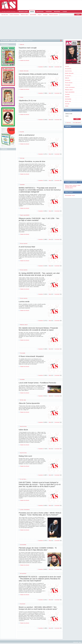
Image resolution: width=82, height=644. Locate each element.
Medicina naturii (25, 15)
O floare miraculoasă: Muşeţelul (31, 356)
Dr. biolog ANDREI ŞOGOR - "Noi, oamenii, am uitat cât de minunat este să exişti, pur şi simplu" (39, 274)
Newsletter (57, 11)
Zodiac (22, 97)
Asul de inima (5, 15)
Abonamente (40, 11)
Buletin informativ (24, 71)
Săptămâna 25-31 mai (27, 100)
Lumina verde (24, 301)
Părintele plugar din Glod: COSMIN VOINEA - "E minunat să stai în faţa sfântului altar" (38, 549)
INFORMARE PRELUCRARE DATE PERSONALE (38, 74)
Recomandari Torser (70, 195)
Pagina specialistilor (25, 215)
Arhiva (32, 11)
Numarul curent (23, 11)
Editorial (22, 44)
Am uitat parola (77, 123)
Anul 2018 (20, 41)
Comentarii (58, 67)
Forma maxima (24, 243)
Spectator (22, 185)
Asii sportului (23, 573)
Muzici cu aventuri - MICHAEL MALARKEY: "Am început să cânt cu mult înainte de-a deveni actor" (38, 608)
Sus (80, 642)
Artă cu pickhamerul (27, 135)
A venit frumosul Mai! (27, 247)
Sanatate (45, 15)
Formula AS (6, 41)
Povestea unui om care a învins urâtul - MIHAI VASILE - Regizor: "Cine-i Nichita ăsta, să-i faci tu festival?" (40, 514)
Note (51, 67)
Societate (22, 379)
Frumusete (23, 353)
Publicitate (49, 11)
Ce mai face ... (24, 479)
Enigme (40, 15)
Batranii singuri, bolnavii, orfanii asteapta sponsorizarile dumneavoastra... (73, 187)
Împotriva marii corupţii (28, 48)
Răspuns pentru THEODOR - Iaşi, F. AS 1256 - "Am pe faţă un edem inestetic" (39, 219)
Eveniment (23, 604)
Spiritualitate (33, 15)
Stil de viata (23, 400)
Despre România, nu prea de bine (32, 161)
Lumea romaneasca (14, 15)
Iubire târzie (23, 430)
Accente (22, 132)
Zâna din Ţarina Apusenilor (29, 403)
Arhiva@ (13, 41)
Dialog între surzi (25, 456)
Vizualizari (43, 67)
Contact (65, 11)
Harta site (76, 642)
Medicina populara (54, 15)
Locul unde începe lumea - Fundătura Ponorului (37, 383)
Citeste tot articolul (25, 60)
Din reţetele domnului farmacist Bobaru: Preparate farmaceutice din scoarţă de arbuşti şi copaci (38, 329)
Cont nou (69, 123)
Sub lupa (22, 158)
